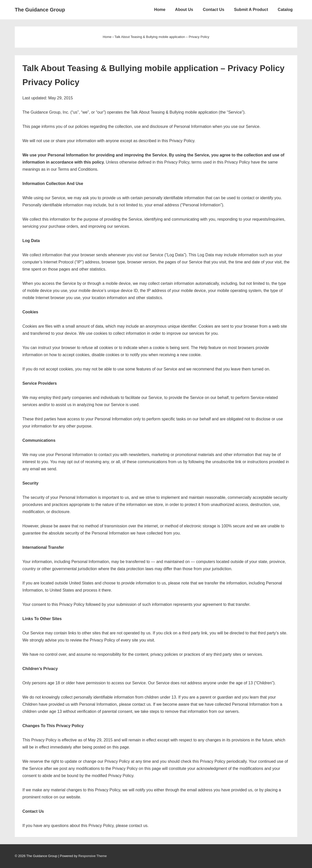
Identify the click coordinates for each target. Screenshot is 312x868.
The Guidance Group (40, 10)
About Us (184, 10)
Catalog (285, 10)
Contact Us (214, 10)
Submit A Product (251, 10)
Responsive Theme (93, 856)
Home (160, 10)
